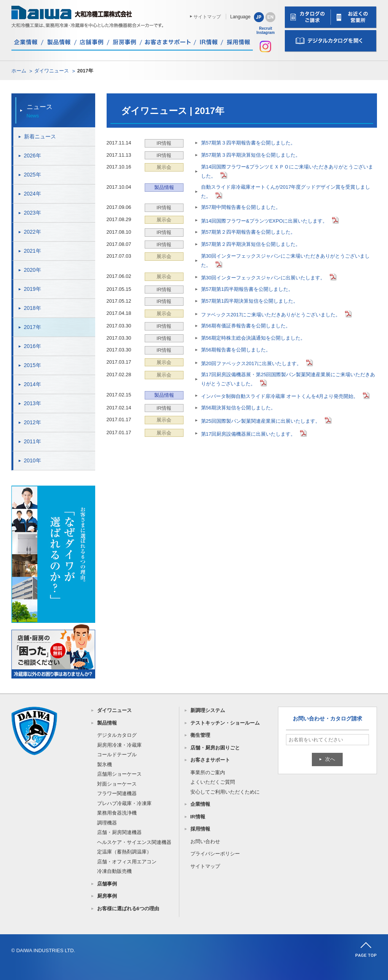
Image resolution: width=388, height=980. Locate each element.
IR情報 (198, 817)
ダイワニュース (52, 71)
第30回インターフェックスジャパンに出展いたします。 (263, 278)
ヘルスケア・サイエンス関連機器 (134, 842)
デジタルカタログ (117, 735)
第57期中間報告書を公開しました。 (241, 207)
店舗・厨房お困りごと (215, 748)
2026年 (33, 156)
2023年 (33, 213)
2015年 (33, 365)
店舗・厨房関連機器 (119, 832)
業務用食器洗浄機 (117, 813)
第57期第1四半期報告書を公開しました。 (247, 289)
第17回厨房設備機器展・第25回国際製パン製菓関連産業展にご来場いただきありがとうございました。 (288, 379)
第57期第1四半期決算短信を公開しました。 (250, 301)
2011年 (33, 441)
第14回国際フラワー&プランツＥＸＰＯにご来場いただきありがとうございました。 (287, 171)
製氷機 (105, 764)
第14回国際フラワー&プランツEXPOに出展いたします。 (264, 221)
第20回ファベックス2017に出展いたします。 (251, 363)
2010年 (33, 460)
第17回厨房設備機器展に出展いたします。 (248, 434)
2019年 (33, 289)
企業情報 (200, 804)
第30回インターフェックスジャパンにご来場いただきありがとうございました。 (285, 261)
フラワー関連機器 (117, 793)
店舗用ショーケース (119, 774)
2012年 (33, 422)
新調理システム (208, 710)
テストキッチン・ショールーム (225, 723)
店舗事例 (107, 884)
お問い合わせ (205, 841)
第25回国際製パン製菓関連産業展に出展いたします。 (261, 421)
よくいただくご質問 (213, 782)
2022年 (33, 232)
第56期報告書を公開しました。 (236, 350)
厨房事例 (107, 896)
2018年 (33, 308)
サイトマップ (207, 17)
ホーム (19, 71)
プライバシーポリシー (215, 854)
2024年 (33, 194)
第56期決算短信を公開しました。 (238, 408)
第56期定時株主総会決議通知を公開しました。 (253, 338)
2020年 (33, 270)
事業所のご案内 (208, 772)
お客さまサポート (210, 760)
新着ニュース (40, 136)
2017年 (33, 327)
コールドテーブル (117, 755)
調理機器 (107, 823)
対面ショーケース (117, 784)
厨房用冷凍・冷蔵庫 (119, 745)
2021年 (33, 251)
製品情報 (107, 723)
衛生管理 (200, 735)
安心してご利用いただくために (225, 792)
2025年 (33, 175)
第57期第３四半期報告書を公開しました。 (248, 143)
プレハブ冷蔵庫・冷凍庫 (124, 803)
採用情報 (200, 829)
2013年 (33, 403)
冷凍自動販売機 (114, 871)
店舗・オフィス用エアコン (127, 862)
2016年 (33, 346)
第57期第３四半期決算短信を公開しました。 (251, 155)
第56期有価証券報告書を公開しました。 (246, 326)
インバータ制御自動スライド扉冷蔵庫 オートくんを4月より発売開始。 (280, 396)
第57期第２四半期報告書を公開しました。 (248, 232)
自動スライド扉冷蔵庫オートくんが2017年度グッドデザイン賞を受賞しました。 (286, 192)
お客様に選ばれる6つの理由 (128, 909)
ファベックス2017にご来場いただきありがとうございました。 (271, 315)
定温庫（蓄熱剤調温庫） (124, 852)
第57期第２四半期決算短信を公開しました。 (251, 244)
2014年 (33, 384)
